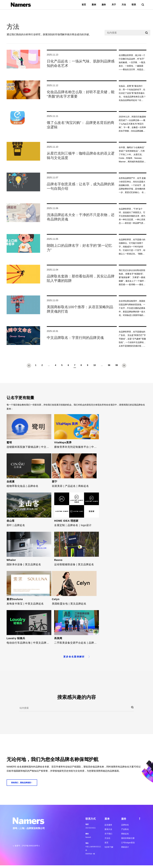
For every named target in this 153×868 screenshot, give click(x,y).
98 (109, 365)
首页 (84, 5)
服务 (104, 5)
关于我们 (108, 834)
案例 (94, 5)
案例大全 (108, 829)
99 (117, 365)
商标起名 (125, 834)
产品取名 (125, 829)
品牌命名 (125, 825)
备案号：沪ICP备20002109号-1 (27, 846)
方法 (124, 5)
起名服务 (108, 825)
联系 (134, 5)
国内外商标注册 (128, 838)
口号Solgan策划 (128, 843)
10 (95, 365)
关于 (114, 5)
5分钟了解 (109, 847)
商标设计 (125, 847)
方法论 (107, 838)
